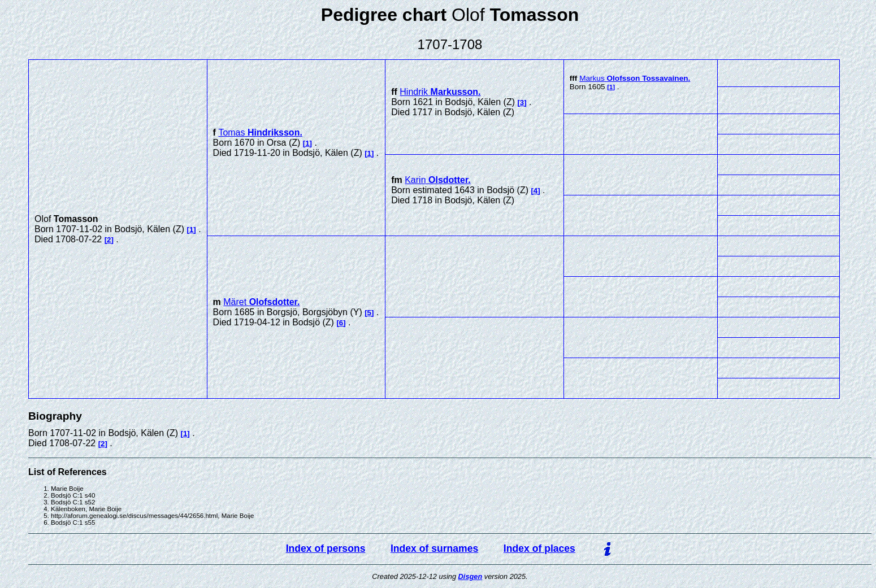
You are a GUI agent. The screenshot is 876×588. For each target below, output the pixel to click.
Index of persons (326, 548)
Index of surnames (434, 548)
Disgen (470, 576)
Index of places (539, 548)
